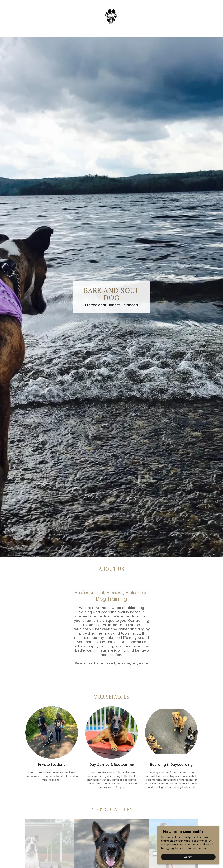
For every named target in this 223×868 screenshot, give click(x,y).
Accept (188, 857)
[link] (111, 16)
